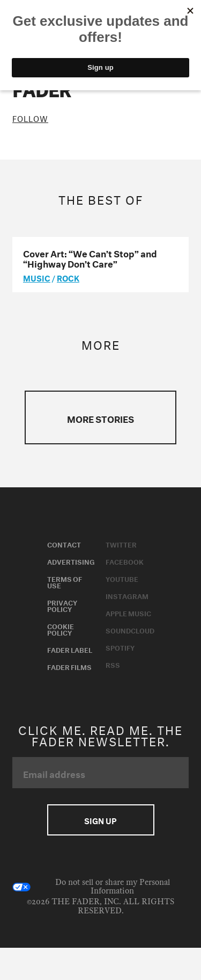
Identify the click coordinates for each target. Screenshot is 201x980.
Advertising (71, 561)
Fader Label (70, 649)
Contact (64, 544)
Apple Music (128, 612)
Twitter (121, 544)
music (37, 277)
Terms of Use (65, 581)
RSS (113, 664)
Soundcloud (130, 630)
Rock (68, 277)
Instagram (127, 595)
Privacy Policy (62, 605)
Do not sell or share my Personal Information (91, 887)
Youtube (122, 578)
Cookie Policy (61, 629)
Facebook (125, 561)
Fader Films (69, 666)
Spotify (120, 647)
